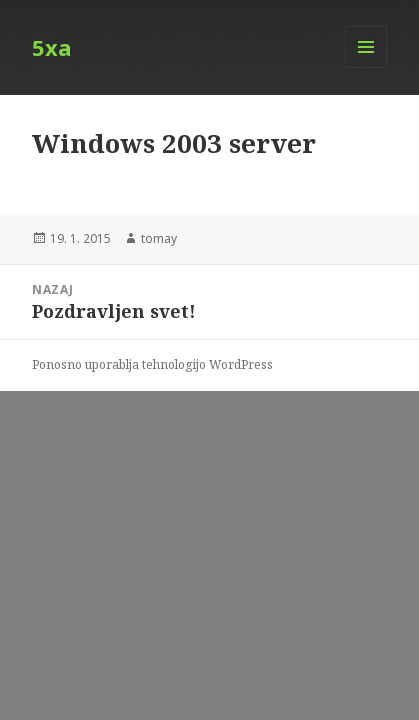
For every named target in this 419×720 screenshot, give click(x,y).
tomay (159, 238)
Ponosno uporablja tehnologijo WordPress (152, 364)
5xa (52, 47)
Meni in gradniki (366, 67)
